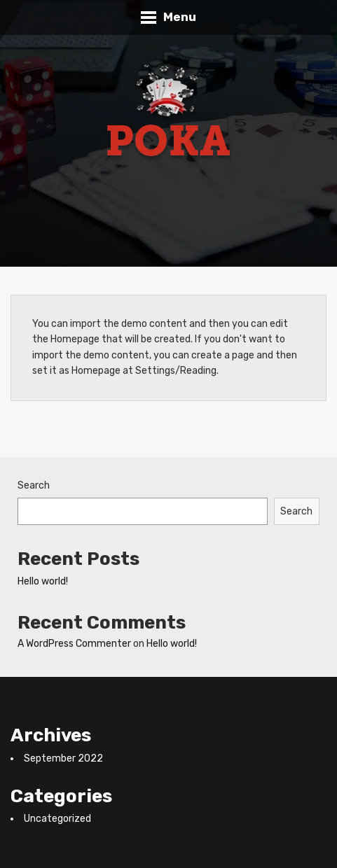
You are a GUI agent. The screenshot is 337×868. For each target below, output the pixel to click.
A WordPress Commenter (74, 644)
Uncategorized (57, 819)
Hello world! (43, 581)
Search (34, 485)
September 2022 (63, 758)
